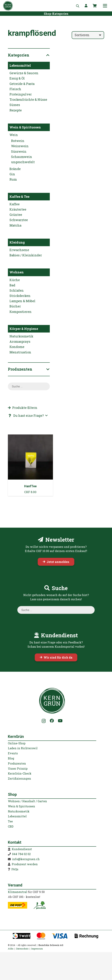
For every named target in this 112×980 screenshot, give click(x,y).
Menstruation (20, 352)
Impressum (37, 949)
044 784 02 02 (21, 854)
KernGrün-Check (20, 773)
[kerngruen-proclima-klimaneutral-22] (40, 905)
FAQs (15, 869)
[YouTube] (60, 721)
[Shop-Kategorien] (56, 14)
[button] (105, 6)
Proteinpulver (21, 94)
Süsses (15, 105)
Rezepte (16, 110)
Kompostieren (21, 312)
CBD (11, 826)
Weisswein (20, 146)
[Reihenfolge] (88, 35)
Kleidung (17, 242)
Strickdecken (20, 296)
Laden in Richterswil (23, 748)
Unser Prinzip (18, 768)
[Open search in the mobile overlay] (78, 6)
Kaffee (15, 204)
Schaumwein (22, 157)
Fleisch (15, 89)
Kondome (17, 347)
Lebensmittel (20, 65)
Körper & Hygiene (24, 329)
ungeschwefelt (23, 162)
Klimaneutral (17, 892)
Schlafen (17, 290)
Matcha (15, 225)
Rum (13, 179)
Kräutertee (18, 209)
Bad (12, 285)
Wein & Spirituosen (25, 127)
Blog (11, 758)
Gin (12, 174)
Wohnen (17, 272)
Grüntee (16, 215)
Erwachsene (19, 250)
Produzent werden (25, 864)
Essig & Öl (17, 78)
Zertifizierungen (19, 778)
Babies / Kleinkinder (26, 255)
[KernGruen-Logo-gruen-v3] (8, 6)
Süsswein (19, 151)
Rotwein (18, 141)
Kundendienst (22, 849)
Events (13, 753)
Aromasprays (20, 341)
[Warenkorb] (95, 6)
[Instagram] (44, 721)
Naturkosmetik (21, 336)
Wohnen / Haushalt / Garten (27, 801)
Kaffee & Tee (19, 197)
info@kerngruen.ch (26, 859)
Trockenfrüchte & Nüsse (28, 99)
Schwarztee (19, 220)
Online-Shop (17, 743)
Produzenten (17, 763)
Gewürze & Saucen (24, 73)
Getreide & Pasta (22, 84)
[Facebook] (52, 721)
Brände (15, 169)
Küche (15, 280)
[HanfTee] (30, 465)
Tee (10, 821)
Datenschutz (22, 949)
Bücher (15, 306)
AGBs (11, 949)
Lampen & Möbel (22, 301)
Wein (14, 135)
